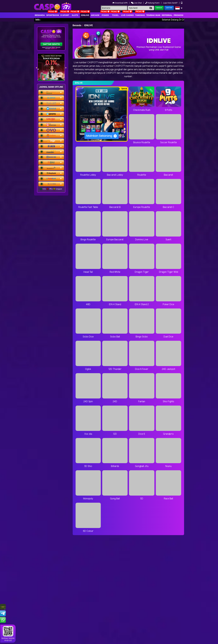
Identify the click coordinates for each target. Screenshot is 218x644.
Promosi (179, 15)
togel (115, 15)
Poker (105, 15)
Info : (38, 20)
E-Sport (65, 15)
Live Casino (127, 15)
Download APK (120, 3)
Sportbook (53, 15)
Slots (75, 15)
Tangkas (140, 15)
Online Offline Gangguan (51, 189)
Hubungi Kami (153, 3)
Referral (167, 15)
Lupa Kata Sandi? (170, 3)
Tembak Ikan (153, 15)
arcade (95, 15)
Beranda (40, 15)
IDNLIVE (85, 15)
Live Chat (137, 3)
